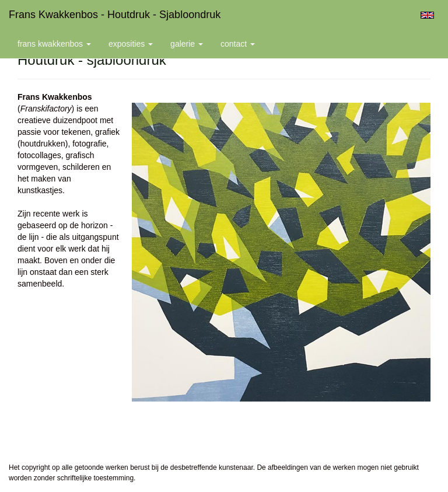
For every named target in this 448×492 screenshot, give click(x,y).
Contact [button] (238, 44)
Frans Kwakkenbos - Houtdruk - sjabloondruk (115, 15)
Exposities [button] (131, 44)
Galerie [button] (187, 44)
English (427, 15)
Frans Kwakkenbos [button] (54, 44)
